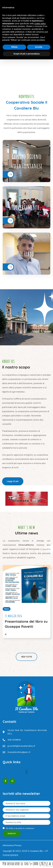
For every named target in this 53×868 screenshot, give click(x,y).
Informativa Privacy (12, 845)
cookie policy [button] (40, 24)
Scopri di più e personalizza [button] (26, 54)
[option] (26, 499)
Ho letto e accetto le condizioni (20, 828)
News (7, 609)
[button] (13, 481)
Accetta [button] (39, 47)
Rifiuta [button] (14, 47)
